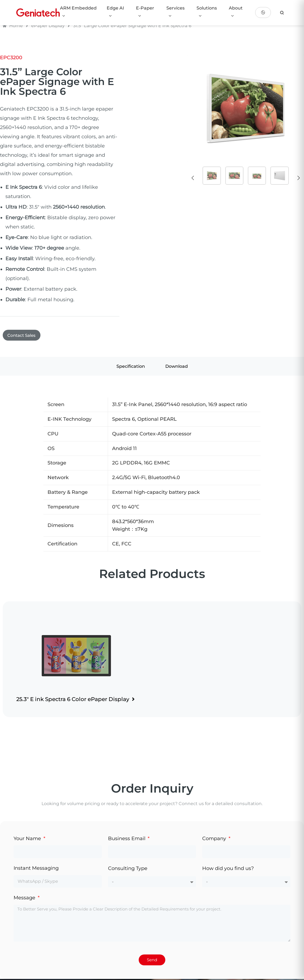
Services (175, 12)
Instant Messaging (36, 869)
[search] (282, 12)
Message (25, 899)
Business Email (127, 840)
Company (215, 840)
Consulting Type (128, 870)
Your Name (28, 840)
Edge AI (115, 12)
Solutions (207, 12)
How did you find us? (228, 870)
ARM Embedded (78, 12)
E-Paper (145, 12)
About (236, 12)
